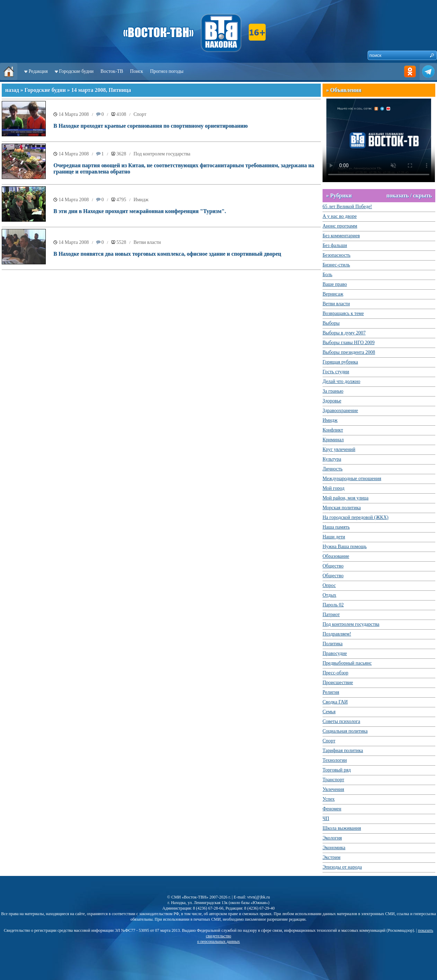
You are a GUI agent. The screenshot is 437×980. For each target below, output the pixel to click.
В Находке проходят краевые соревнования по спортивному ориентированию (151, 126)
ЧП (326, 819)
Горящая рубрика (340, 362)
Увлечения (333, 789)
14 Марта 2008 (74, 114)
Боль (327, 275)
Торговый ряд (337, 770)
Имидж (141, 200)
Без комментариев (341, 236)
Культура (332, 459)
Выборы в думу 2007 (344, 333)
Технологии (335, 760)
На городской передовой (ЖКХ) (355, 517)
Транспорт (333, 780)
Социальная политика (345, 731)
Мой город (333, 488)
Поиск (137, 71)
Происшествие (338, 683)
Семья (329, 712)
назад (12, 90)
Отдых (329, 595)
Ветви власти (147, 242)
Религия (331, 692)
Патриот (331, 615)
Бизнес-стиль (336, 265)
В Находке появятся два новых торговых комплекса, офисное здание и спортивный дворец (167, 254)
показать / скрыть (409, 195)
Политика (333, 644)
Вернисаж (333, 294)
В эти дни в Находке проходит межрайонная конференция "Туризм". (140, 211)
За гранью (333, 391)
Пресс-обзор (335, 673)
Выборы (331, 323)
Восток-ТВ (112, 71)
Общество (333, 566)
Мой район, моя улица (345, 498)
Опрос (329, 585)
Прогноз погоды (167, 71)
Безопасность (336, 255)
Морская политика (342, 508)
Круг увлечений (339, 449)
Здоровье (332, 401)
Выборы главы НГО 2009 (349, 343)
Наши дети (334, 537)
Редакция (38, 71)
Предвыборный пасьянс (347, 663)
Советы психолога (341, 721)
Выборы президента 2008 (349, 352)
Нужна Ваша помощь (345, 547)
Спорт (140, 114)
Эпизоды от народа (342, 867)
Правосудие (335, 653)
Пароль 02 (333, 605)
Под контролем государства (162, 154)
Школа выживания (342, 828)
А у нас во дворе (340, 216)
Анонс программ (340, 226)
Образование (336, 556)
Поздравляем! (337, 634)
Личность (333, 469)
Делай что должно (341, 381)
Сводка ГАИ (335, 702)
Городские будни (76, 71)
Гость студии (336, 372)
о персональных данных (218, 941)
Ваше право (335, 284)
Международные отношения (352, 479)
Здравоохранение (340, 411)
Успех (329, 799)
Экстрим (332, 857)
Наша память (336, 527)
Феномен (332, 809)
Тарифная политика (343, 751)
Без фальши (335, 245)
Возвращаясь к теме (343, 313)
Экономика (334, 848)
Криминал (333, 440)
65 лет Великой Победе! (347, 207)
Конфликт (333, 430)
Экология (332, 838)
